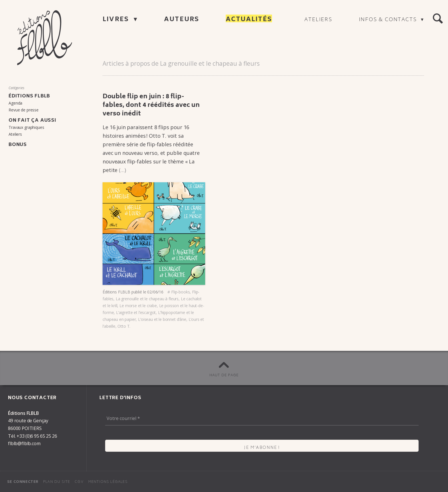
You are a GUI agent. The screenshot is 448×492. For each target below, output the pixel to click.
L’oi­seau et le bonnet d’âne (162, 319)
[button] (438, 19)
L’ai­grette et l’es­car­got (136, 312)
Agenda (15, 103)
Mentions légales (108, 482)
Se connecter (23, 482)
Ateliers (318, 20)
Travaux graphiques (26, 127)
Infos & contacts (389, 20)
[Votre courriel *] (262, 419)
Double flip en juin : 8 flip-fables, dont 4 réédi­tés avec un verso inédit (151, 106)
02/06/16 (155, 292)
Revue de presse (24, 110)
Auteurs (182, 20)
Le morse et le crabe (138, 306)
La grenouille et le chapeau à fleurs (147, 299)
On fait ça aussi (32, 121)
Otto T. (124, 326)
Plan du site (57, 482)
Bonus (18, 145)
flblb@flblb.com (24, 443)
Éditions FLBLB (116, 292)
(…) (122, 170)
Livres (117, 20)
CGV (79, 482)
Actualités (249, 20)
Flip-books (180, 292)
